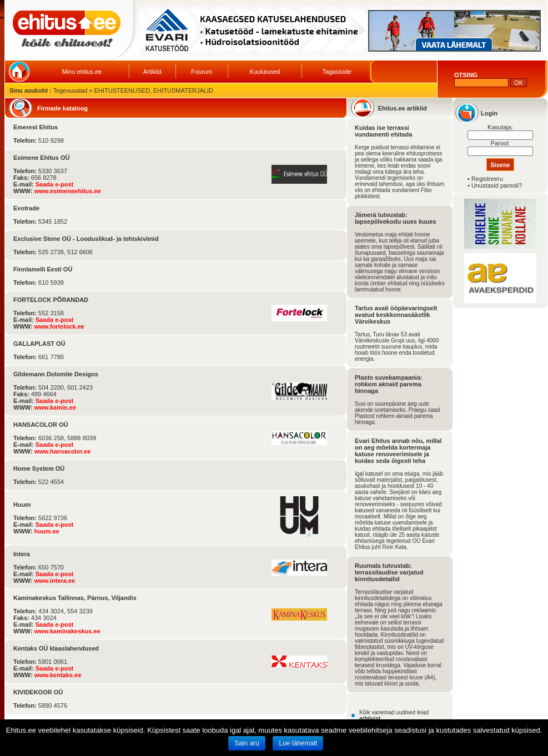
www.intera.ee (55, 581)
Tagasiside (337, 72)
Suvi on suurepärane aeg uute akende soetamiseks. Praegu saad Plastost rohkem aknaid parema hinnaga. (397, 413)
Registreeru (487, 179)
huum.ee (47, 531)
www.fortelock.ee (59, 326)
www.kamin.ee (55, 407)
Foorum (202, 72)
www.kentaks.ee (58, 675)
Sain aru (247, 743)
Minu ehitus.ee (82, 72)
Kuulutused (265, 72)
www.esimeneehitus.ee (68, 191)
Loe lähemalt (298, 743)
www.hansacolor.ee (63, 451)
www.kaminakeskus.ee (67, 631)
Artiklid (152, 72)
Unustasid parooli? (497, 185)
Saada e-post (54, 184)
